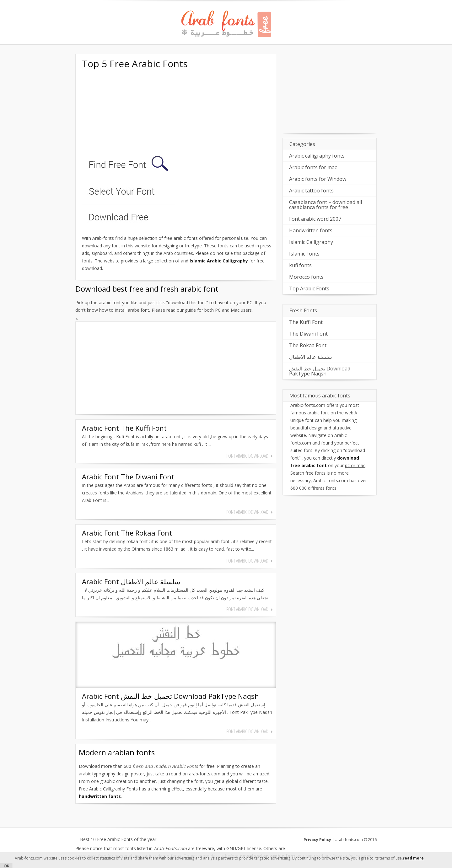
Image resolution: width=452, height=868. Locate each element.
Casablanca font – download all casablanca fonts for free (326, 205)
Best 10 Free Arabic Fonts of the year (118, 839)
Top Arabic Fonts (309, 288)
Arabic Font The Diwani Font (128, 477)
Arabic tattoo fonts (311, 191)
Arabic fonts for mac (313, 167)
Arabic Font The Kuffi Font (124, 428)
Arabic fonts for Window (318, 179)
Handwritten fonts (311, 230)
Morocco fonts (306, 277)
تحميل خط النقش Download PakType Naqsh (320, 371)
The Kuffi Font (306, 322)
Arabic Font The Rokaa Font (127, 533)
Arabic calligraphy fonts (317, 156)
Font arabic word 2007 (315, 219)
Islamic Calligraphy (311, 242)
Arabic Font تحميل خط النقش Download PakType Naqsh (170, 696)
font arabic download (247, 456)
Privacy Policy (317, 840)
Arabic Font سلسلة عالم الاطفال (131, 581)
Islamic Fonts (304, 254)
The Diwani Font (308, 334)
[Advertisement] (129, 112)
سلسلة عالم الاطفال (310, 357)
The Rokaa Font (308, 345)
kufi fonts (300, 265)
